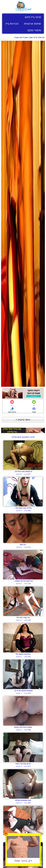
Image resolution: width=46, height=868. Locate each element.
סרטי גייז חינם (33, 17)
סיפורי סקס (34, 30)
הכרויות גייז (12, 24)
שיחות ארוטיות (32, 24)
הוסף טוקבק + (23, 420)
